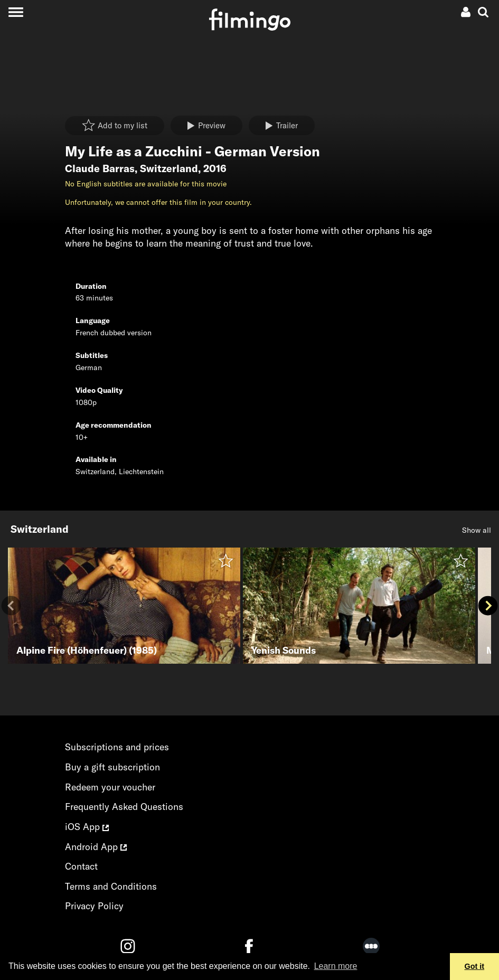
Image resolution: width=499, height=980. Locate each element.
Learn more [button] (336, 966)
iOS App (87, 827)
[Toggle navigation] (16, 12)
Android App (96, 847)
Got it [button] (475, 966)
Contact (81, 866)
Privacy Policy (94, 906)
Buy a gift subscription (112, 767)
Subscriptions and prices (117, 747)
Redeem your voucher (110, 787)
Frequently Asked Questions (124, 807)
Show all (477, 530)
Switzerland (169, 168)
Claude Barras (100, 168)
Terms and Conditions (111, 886)
